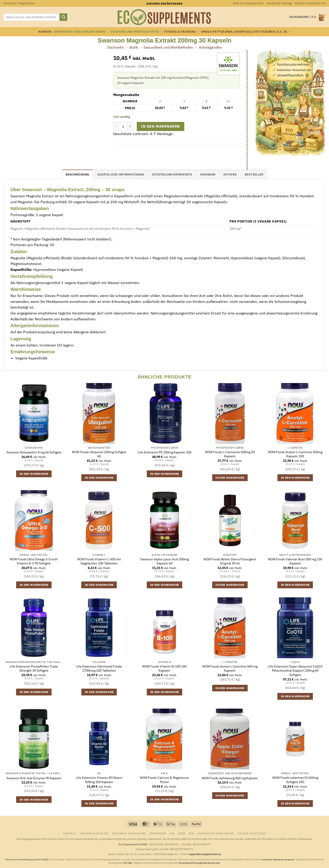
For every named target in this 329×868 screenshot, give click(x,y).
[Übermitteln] (63, 17)
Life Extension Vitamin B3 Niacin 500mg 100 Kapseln (99, 780)
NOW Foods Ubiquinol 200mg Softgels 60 (99, 454)
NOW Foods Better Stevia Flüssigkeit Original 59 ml (230, 561)
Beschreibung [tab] (77, 174)
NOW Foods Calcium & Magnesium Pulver (164, 780)
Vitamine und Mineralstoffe (136, 32)
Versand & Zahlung (279, 3)
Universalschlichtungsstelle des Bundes (199, 863)
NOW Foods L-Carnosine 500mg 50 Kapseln (230, 454)
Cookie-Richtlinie (252, 833)
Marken (45, 32)
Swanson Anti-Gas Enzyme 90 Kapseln (34, 778)
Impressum (158, 833)
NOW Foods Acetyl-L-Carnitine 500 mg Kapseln (230, 669)
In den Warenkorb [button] (34, 474)
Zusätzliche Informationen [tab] (121, 174)
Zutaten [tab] (230, 174)
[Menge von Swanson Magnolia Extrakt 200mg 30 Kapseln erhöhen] (130, 126)
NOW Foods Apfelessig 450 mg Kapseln (230, 778)
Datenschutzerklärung (216, 833)
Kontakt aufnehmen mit (310, 3)
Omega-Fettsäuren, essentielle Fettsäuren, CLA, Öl (246, 32)
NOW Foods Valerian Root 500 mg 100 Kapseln (295, 561)
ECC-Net (128, 863)
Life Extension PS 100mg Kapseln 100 (164, 452)
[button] (19, 3)
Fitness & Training (181, 32)
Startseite (115, 47)
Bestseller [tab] (254, 174)
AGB (172, 833)
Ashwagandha (210, 47)
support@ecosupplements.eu (205, 854)
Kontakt (70, 833)
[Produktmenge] (123, 126)
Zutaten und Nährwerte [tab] (172, 174)
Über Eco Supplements (248, 3)
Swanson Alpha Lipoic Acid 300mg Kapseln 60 (164, 561)
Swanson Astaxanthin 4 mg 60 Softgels (34, 452)
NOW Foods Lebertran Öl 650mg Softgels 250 (295, 780)
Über (182, 833)
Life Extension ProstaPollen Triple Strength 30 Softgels (34, 669)
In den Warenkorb (160, 126)
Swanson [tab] (208, 174)
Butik (134, 47)
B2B (191, 833)
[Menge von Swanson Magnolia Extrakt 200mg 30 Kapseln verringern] (116, 126)
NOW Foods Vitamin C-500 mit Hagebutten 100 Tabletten (99, 561)
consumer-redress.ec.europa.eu (278, 859)
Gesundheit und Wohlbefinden (81, 32)
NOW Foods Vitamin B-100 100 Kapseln (164, 669)
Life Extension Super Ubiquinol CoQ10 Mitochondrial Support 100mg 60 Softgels (295, 671)
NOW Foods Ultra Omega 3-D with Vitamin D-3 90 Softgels (34, 561)
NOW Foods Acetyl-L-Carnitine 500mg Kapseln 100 (295, 454)
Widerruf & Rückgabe (129, 833)
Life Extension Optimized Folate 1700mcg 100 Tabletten (99, 669)
